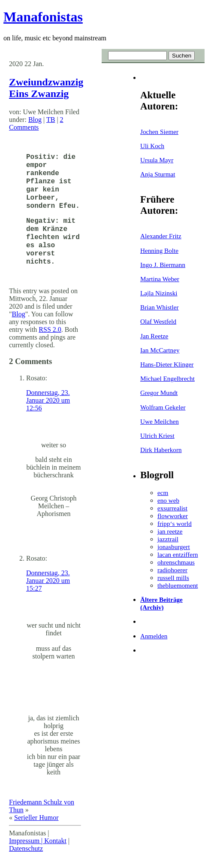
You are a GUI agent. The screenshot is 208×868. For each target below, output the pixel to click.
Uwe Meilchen (160, 421)
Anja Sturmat (158, 174)
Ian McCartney (160, 350)
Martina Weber (160, 279)
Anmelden (154, 636)
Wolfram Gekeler (163, 407)
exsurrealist (172, 508)
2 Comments (36, 123)
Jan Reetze (154, 336)
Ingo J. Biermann (163, 265)
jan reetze (170, 531)
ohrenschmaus (176, 562)
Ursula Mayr (157, 160)
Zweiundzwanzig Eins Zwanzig (46, 88)
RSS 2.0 (50, 329)
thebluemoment (178, 585)
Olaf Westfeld (158, 321)
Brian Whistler (160, 307)
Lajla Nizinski (159, 293)
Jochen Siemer (159, 132)
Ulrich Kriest (157, 436)
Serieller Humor (36, 818)
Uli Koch (152, 146)
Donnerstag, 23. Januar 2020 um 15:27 (48, 581)
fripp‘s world (175, 524)
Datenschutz (26, 848)
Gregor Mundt (159, 393)
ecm (163, 493)
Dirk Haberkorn (161, 450)
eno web (168, 500)
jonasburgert (174, 547)
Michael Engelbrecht (167, 378)
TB (51, 120)
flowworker (173, 516)
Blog (35, 120)
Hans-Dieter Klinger (167, 364)
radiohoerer (172, 570)
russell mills (173, 578)
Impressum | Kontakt (38, 841)
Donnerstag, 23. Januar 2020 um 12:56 (48, 400)
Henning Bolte (159, 250)
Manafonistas (43, 17)
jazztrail (168, 539)
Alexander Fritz (161, 236)
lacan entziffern (178, 554)
